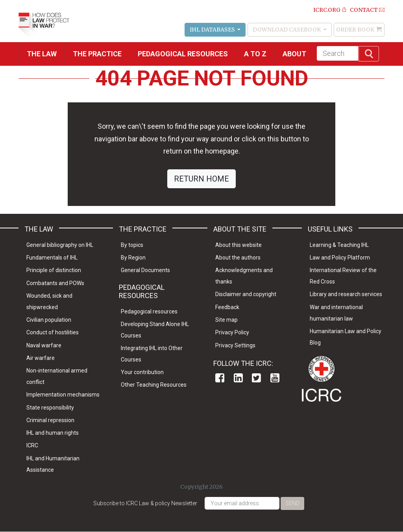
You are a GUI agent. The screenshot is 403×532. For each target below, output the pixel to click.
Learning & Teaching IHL (339, 245)
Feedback (227, 307)
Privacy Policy (232, 332)
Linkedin (238, 378)
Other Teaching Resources (154, 385)
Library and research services (346, 294)
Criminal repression (50, 420)
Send (292, 503)
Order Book (355, 30)
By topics (132, 245)
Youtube (275, 378)
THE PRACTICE (97, 54)
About (294, 54)
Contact (364, 10)
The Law (42, 54)
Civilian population (49, 320)
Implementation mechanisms (63, 395)
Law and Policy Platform (340, 258)
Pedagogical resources (183, 54)
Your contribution (142, 372)
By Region (133, 258)
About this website (238, 245)
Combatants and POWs (55, 283)
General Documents (145, 270)
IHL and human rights (53, 433)
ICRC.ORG (327, 10)
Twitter (256, 378)
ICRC (32, 445)
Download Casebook (287, 30)
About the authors (238, 258)
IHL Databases (213, 30)
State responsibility (50, 408)
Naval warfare (44, 345)
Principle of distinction (54, 270)
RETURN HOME (201, 179)
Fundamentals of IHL (52, 258)
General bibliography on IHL (60, 245)
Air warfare (41, 358)
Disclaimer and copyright (246, 294)
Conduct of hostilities (53, 332)
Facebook (220, 378)
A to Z (255, 54)
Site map (226, 320)
